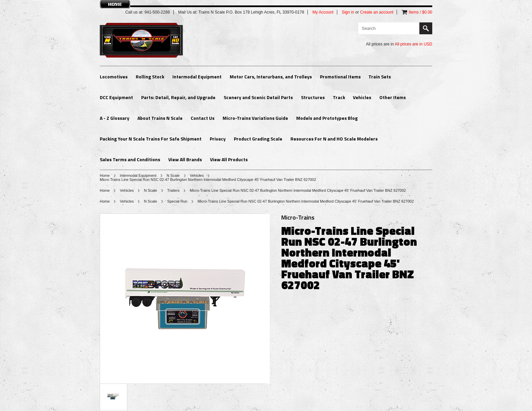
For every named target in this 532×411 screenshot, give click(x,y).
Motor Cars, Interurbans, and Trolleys (271, 77)
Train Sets (380, 77)
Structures (313, 97)
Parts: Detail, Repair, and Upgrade (178, 97)
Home (105, 175)
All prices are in (413, 44)
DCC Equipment (116, 97)
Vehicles (362, 97)
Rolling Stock (150, 77)
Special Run (177, 201)
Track (339, 97)
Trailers (173, 190)
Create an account (377, 12)
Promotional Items (340, 77)
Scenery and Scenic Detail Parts (258, 97)
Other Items (393, 97)
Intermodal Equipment (197, 77)
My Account (323, 12)
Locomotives (114, 77)
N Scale (173, 175)
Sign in (348, 12)
